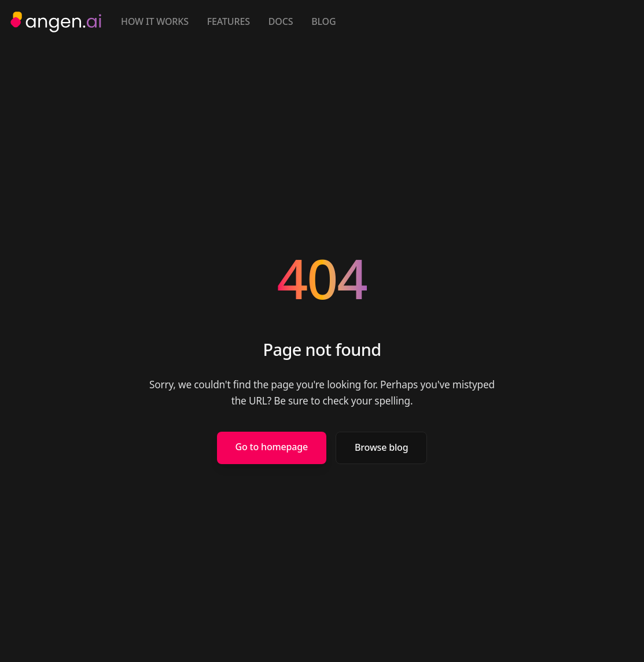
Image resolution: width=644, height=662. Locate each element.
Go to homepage (272, 447)
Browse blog (381, 447)
